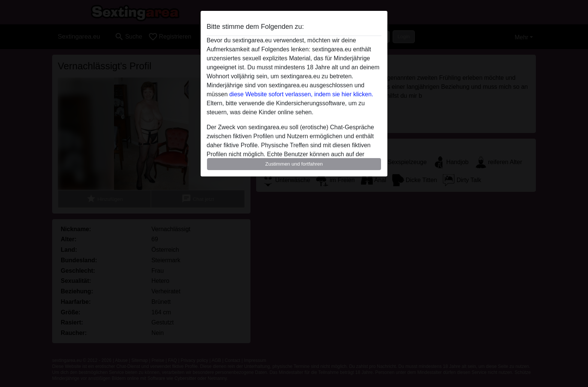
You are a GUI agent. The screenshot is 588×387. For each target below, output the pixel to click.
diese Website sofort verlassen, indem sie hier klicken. (301, 94)
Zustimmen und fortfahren (294, 164)
